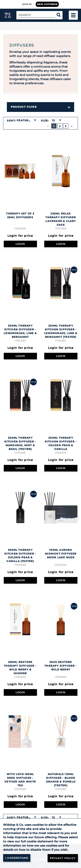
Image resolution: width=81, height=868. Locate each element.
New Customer (47, 4)
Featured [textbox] (25, 120)
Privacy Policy (63, 858)
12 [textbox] (53, 120)
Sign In (27, 4)
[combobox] (26, 120)
